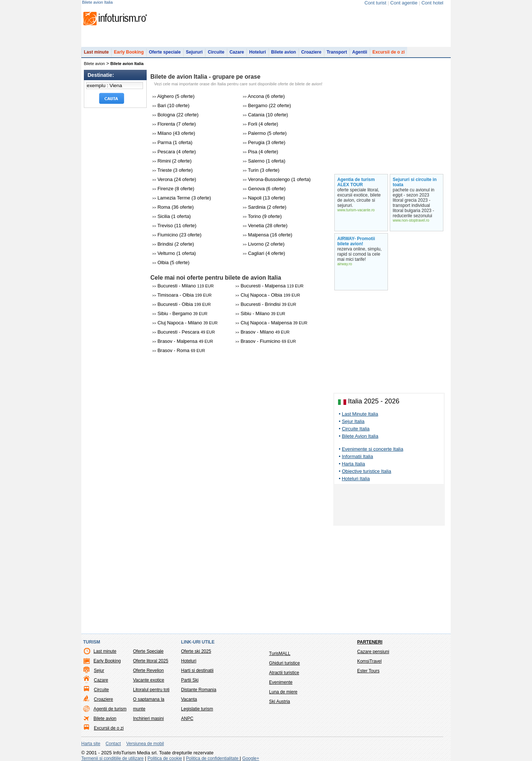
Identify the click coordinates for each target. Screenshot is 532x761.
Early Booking (129, 52)
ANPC (187, 719)
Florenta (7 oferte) (174, 124)
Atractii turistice (284, 673)
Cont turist (375, 3)
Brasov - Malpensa (183, 341)
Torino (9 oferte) (262, 216)
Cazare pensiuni (373, 652)
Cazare (237, 52)
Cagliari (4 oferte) (264, 253)
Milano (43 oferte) (174, 133)
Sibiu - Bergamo (180, 313)
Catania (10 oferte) (265, 115)
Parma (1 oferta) (172, 142)
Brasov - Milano (262, 332)
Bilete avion (284, 52)
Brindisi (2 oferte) (173, 244)
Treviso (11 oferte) (174, 226)
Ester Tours (368, 671)
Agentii (360, 52)
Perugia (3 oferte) (264, 142)
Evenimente (281, 682)
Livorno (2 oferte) (264, 244)
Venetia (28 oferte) (265, 226)
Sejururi (194, 52)
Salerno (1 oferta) (264, 161)
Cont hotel (432, 3)
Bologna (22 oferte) (175, 115)
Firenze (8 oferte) (173, 189)
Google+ (251, 758)
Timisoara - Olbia (182, 295)
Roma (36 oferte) (173, 207)
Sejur (99, 670)
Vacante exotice (149, 680)
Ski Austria (279, 702)
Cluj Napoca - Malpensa (271, 323)
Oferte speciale (165, 52)
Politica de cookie (165, 758)
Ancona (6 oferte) (264, 96)
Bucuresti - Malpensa (270, 286)
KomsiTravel (369, 661)
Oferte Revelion (148, 670)
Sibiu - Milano (260, 313)
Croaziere (311, 52)
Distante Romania (199, 690)
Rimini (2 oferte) (172, 161)
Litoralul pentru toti (151, 690)
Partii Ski (190, 680)
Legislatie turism (197, 709)
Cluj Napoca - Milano (185, 323)
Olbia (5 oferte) (171, 262)
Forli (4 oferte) (260, 124)
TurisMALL (280, 653)
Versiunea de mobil (145, 744)
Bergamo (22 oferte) (267, 105)
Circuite (216, 52)
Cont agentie (404, 3)
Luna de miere (283, 692)
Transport (337, 52)
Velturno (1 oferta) (174, 253)
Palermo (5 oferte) (265, 133)
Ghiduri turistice (284, 663)
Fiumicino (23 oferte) (177, 235)
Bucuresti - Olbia (181, 304)
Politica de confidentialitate (213, 758)
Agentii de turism (110, 709)
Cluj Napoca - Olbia (268, 295)
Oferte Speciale (148, 651)
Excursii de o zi (388, 52)
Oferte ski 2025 (196, 651)
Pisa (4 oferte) (260, 152)
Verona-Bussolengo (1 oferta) (277, 179)
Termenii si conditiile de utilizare (112, 758)
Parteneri (370, 642)
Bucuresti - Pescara (184, 332)
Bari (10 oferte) (171, 105)
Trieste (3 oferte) (173, 170)
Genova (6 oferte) (264, 189)
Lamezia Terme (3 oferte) (182, 198)
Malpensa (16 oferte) (267, 235)
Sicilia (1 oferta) (171, 216)
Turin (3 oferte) (261, 170)
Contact (113, 744)
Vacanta (189, 699)
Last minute (96, 52)
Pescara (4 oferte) (174, 152)
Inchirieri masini (148, 719)
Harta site (91, 744)
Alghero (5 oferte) (173, 96)
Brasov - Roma (179, 350)
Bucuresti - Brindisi (266, 304)
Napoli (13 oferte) (264, 198)
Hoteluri (257, 52)
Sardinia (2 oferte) (265, 207)
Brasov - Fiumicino (266, 341)
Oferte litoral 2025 (151, 661)
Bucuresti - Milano (183, 286)
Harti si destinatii (197, 670)
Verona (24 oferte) (174, 179)
